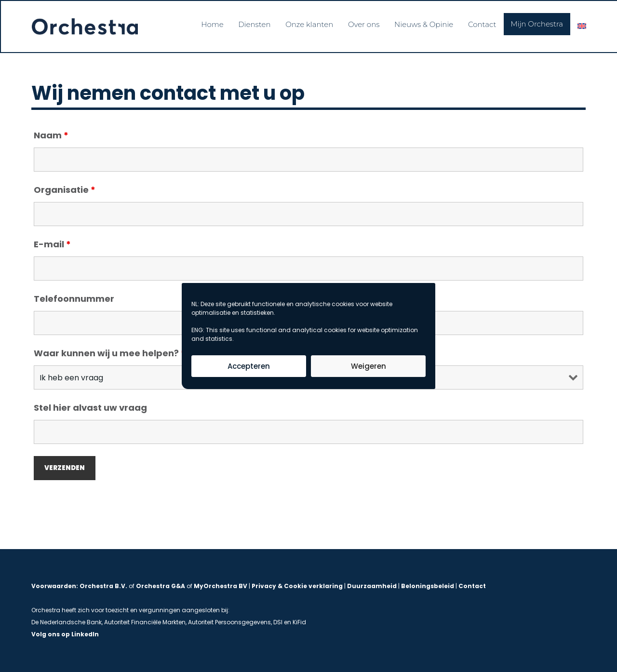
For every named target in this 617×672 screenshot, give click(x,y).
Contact (480, 23)
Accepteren (249, 366)
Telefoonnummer (74, 299)
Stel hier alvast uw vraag (90, 408)
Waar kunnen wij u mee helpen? (110, 354)
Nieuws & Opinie (421, 23)
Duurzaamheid (372, 586)
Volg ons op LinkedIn (65, 634)
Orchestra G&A (161, 586)
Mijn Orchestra (535, 23)
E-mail (52, 245)
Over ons (361, 23)
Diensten (249, 23)
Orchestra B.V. (103, 586)
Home (207, 23)
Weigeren (369, 366)
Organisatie (65, 190)
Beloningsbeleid (428, 586)
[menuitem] (581, 25)
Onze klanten (305, 23)
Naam (51, 136)
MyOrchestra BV (221, 586)
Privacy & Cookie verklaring (297, 586)
